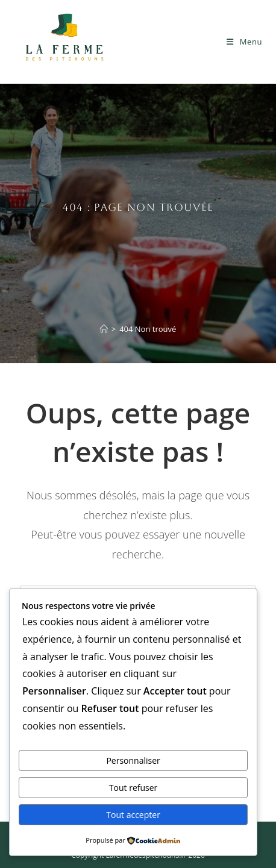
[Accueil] (104, 329)
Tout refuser (133, 788)
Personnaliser (133, 760)
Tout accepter (133, 815)
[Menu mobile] (244, 42)
